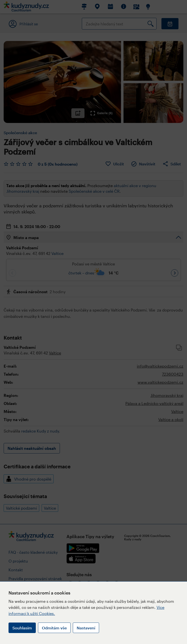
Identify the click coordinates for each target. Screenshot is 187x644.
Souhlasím (22, 628)
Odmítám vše (54, 628)
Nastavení (86, 628)
